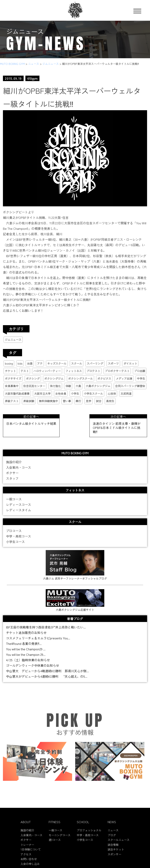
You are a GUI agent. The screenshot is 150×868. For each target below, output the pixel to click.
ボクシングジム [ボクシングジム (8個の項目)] (54, 379)
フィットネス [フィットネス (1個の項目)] (74, 371)
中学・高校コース (19, 539)
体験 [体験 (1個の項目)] (68, 386)
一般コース (14, 502)
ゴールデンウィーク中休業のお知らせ (33, 665)
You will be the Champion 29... (26, 654)
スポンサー (114, 857)
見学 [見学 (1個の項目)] (88, 401)
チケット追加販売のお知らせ (26, 633)
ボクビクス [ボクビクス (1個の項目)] (104, 379)
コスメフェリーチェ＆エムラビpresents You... (38, 638)
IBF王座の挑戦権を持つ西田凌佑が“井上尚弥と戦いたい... (46, 627)
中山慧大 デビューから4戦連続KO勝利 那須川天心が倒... (47, 671)
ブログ (112, 838)
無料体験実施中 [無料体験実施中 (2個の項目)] (48, 401)
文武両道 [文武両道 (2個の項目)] (126, 394)
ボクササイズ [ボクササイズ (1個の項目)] (13, 379)
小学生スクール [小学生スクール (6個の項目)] (93, 394)
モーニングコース (60, 838)
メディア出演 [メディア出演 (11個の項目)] (124, 379)
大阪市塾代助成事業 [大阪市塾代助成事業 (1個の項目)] (17, 394)
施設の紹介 (14, 465)
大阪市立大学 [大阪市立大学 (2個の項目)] (42, 394)
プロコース (14, 534)
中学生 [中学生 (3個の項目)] (141, 379)
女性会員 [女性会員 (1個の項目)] (61, 394)
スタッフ (12, 481)
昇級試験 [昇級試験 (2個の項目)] (29, 401)
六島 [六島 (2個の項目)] (78, 386)
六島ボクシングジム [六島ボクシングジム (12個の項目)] (98, 386)
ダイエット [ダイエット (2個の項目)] (130, 363)
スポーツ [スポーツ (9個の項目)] (113, 363)
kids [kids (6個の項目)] (20, 363)
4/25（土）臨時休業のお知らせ (28, 660)
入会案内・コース (19, 470)
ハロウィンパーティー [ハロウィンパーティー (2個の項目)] (47, 371)
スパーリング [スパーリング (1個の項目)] (95, 363)
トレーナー (27, 848)
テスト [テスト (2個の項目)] (25, 371)
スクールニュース (119, 843)
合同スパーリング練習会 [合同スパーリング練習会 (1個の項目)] (130, 386)
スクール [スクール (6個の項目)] (77, 363)
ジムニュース (13, 340)
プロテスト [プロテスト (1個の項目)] (93, 371)
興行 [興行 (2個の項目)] (78, 401)
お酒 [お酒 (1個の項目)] (30, 363)
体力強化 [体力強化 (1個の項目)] (55, 386)
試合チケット (116, 852)
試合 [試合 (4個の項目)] (99, 401)
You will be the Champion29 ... (26, 649)
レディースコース (19, 507)
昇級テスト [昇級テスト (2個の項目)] (12, 401)
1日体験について (31, 852)
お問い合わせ (29, 862)
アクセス (26, 857)
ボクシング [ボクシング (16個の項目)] (33, 379)
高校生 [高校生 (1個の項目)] (110, 401)
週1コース (55, 843)
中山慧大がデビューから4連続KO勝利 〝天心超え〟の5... (47, 676)
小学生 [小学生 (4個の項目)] (75, 394)
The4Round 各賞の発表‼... (24, 643)
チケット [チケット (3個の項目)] (10, 371)
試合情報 (113, 848)
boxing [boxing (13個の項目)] (9, 363)
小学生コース (15, 545)
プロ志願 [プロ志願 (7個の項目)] (140, 371)
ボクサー (12, 476)
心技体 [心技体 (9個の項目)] (112, 394)
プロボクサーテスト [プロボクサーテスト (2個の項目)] (117, 371)
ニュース (113, 833)
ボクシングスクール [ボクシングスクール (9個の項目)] (80, 379)
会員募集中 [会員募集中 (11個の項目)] (12, 386)
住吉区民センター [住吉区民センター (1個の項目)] (34, 386)
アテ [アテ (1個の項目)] (40, 363)
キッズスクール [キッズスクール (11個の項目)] (57, 363)
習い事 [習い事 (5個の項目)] (67, 401)
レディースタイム (19, 513)
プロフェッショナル (89, 833)
